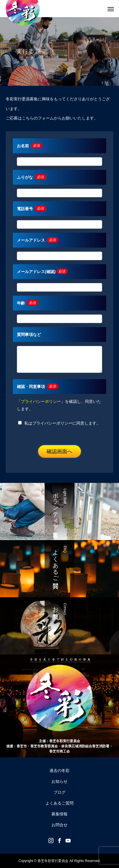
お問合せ (59, 825)
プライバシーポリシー (41, 401)
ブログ (59, 792)
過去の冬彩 (59, 771)
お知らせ (59, 781)
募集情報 (59, 814)
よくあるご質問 (59, 803)
